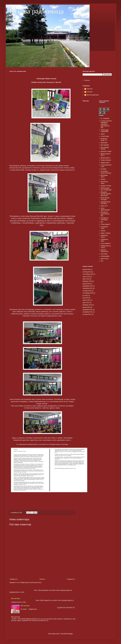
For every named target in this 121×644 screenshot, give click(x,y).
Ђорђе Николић (106, 160)
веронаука (104, 143)
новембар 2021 (87, 312)
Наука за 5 (104, 206)
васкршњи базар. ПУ (104, 139)
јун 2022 (85, 295)
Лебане (103, 179)
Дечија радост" (106, 158)
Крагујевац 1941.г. (104, 176)
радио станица (106, 233)
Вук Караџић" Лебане (105, 148)
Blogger (70, 634)
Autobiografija (105, 256)
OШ (102, 261)
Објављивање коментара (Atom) (31, 583)
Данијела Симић (106, 151)
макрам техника (106, 186)
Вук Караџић (105, 145)
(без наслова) (15, 598)
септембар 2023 (88, 274)
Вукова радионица (36, 11)
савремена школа (104, 236)
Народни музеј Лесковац (105, 203)
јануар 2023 (86, 284)
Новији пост (14, 579)
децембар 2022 (88, 286)
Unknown (90, 89)
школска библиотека (104, 251)
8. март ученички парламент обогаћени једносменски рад (106, 124)
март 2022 (86, 303)
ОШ (102, 222)
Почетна (42, 579)
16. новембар (105, 118)
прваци (103, 231)
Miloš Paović (105, 259)
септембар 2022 (88, 293)
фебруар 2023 (87, 281)
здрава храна (105, 163)
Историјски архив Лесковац (106, 172)
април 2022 (86, 300)
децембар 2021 (88, 310)
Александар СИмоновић (105, 131)
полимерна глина (104, 228)
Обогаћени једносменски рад (105, 214)
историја (103, 169)
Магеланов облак (104, 182)
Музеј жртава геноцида (105, 199)
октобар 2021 (87, 314)
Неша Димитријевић (105, 209)
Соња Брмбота (106, 243)
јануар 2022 (86, 307)
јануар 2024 (86, 269)
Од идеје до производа (105, 219)
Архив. (103, 134)
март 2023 (86, 279)
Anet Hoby (104, 254)
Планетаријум (105, 224)
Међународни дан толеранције (106, 189)
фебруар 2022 (87, 305)
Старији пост (71, 579)
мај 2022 (85, 298)
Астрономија (105, 136)
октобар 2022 (87, 291)
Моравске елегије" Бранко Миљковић (106, 194)
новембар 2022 (87, 288)
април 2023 (86, 277)
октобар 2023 (87, 272)
